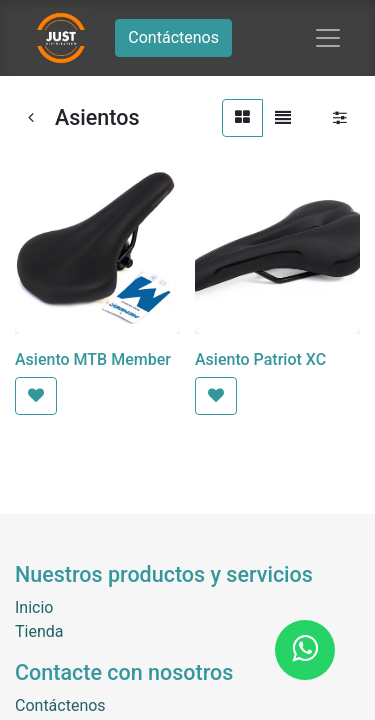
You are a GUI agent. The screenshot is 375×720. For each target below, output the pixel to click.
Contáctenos (173, 37)
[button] (36, 396)
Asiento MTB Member (93, 359)
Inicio (34, 607)
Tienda (39, 631)
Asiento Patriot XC (260, 359)
